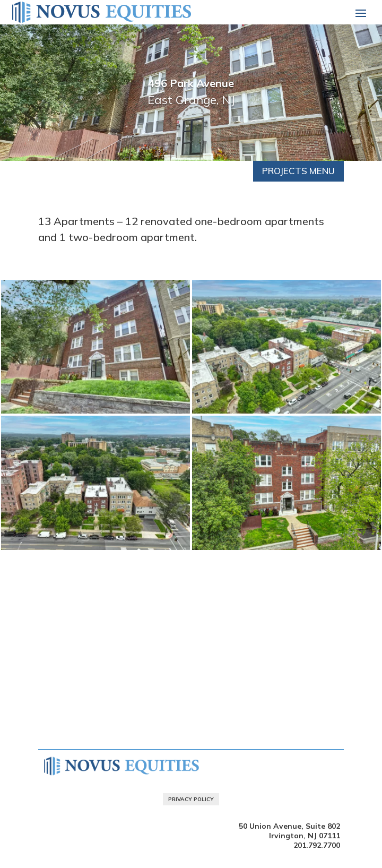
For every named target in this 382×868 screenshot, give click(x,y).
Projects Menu (298, 171)
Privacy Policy (191, 799)
